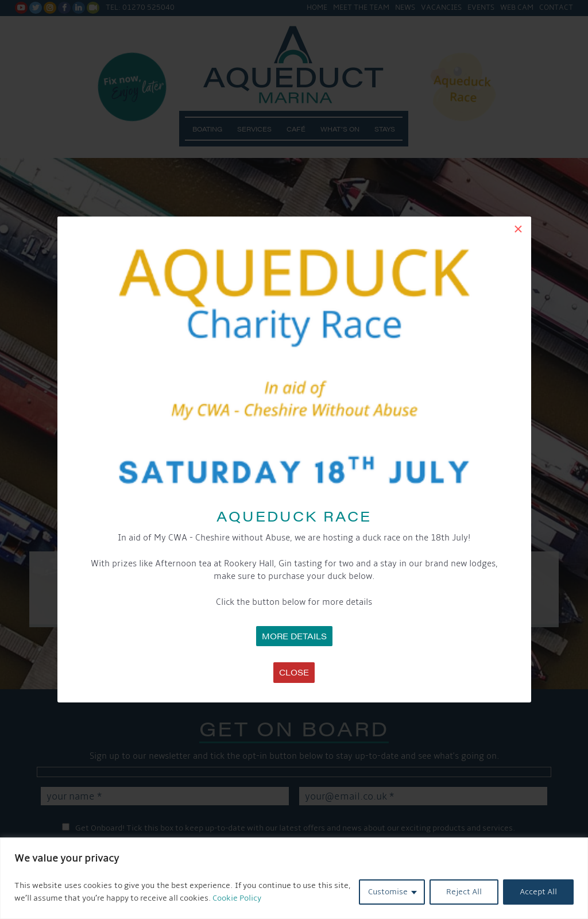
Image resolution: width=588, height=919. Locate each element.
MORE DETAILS (294, 636)
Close (294, 672)
